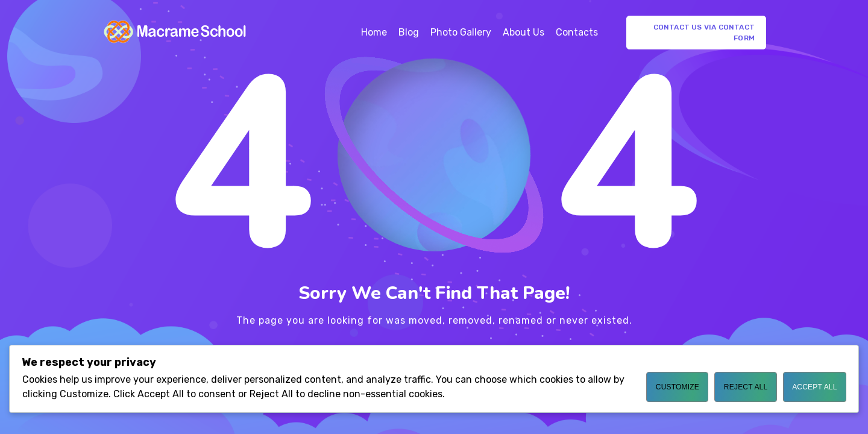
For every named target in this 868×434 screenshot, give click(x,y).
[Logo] (175, 33)
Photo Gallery (461, 32)
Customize (678, 387)
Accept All (814, 387)
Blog (409, 32)
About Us (524, 32)
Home (374, 32)
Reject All (746, 387)
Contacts (577, 32)
